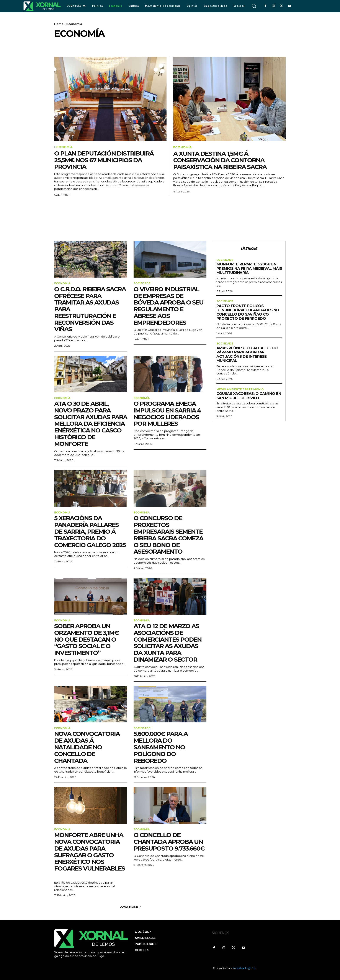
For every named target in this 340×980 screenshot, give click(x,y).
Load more (130, 907)
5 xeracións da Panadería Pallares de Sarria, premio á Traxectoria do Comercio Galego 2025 (90, 531)
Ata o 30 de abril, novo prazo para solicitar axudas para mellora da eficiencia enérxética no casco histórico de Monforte (91, 424)
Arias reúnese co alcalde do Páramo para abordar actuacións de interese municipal (247, 354)
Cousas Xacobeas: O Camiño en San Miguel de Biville (249, 396)
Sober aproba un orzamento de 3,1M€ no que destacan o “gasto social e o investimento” (86, 639)
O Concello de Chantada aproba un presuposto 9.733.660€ (169, 842)
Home (59, 24)
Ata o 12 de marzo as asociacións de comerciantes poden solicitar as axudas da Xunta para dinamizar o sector (168, 643)
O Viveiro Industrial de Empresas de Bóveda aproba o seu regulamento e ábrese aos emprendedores (168, 306)
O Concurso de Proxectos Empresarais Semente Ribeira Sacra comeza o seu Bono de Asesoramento (168, 535)
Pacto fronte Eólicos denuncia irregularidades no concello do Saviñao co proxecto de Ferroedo (248, 312)
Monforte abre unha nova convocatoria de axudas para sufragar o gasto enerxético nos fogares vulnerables (90, 855)
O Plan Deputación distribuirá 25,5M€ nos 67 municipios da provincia (104, 160)
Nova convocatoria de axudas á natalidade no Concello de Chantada (87, 747)
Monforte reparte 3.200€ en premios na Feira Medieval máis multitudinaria (249, 268)
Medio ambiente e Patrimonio (240, 389)
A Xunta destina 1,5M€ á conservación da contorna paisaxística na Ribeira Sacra (220, 160)
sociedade (142, 283)
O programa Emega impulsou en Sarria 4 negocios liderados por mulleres (167, 414)
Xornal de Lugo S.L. (244, 968)
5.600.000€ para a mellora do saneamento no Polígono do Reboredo (161, 747)
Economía (63, 147)
